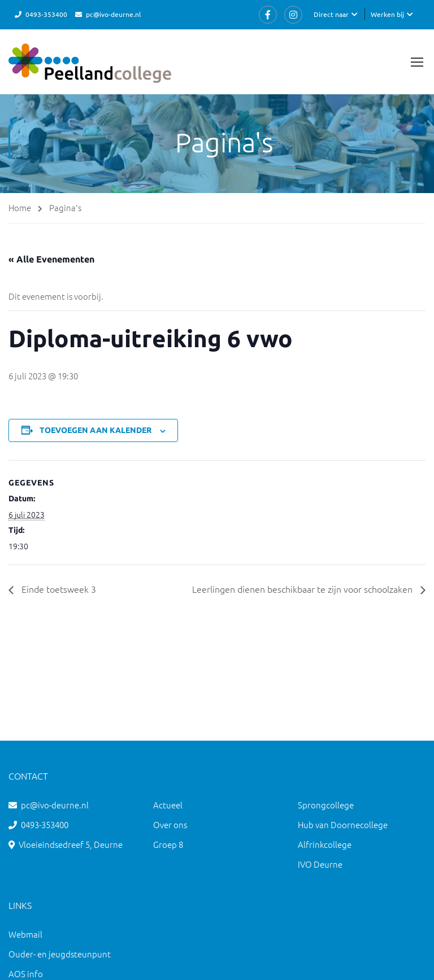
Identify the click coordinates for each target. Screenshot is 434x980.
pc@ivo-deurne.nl (113, 14)
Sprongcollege (326, 805)
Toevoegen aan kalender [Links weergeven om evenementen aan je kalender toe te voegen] (96, 430)
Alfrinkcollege (325, 844)
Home (20, 207)
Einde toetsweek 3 (58, 589)
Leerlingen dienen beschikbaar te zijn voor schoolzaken (303, 589)
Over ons (170, 824)
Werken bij (387, 14)
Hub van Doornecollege (343, 824)
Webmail (25, 934)
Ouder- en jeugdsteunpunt (60, 954)
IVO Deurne (320, 864)
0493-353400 (46, 14)
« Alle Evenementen (51, 259)
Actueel (168, 805)
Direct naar (331, 14)
